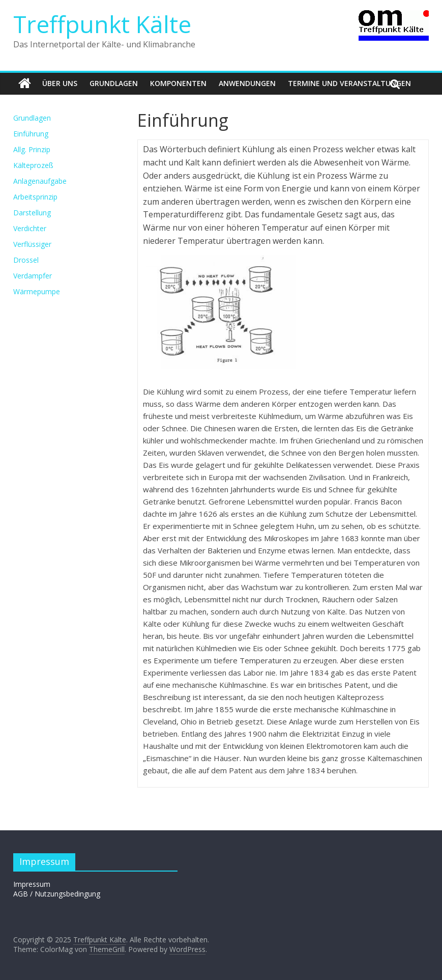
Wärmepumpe (37, 291)
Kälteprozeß (33, 165)
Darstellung (32, 213)
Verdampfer (33, 276)
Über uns (60, 83)
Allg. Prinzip (32, 149)
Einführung (31, 134)
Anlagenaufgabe (40, 181)
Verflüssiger (32, 244)
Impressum (32, 884)
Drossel (26, 260)
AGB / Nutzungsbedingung (57, 894)
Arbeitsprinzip (35, 197)
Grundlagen (114, 83)
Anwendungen (247, 83)
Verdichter (30, 228)
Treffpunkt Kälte (102, 24)
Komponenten (178, 83)
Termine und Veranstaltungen (349, 83)
